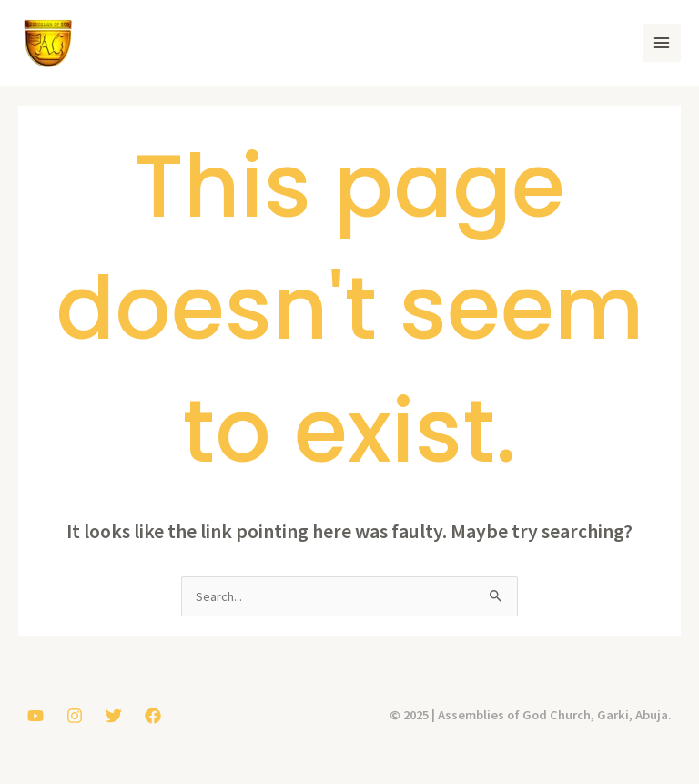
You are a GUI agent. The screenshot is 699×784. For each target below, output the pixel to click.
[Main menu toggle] (662, 43)
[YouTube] (35, 716)
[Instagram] (75, 716)
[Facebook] (153, 716)
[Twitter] (114, 716)
